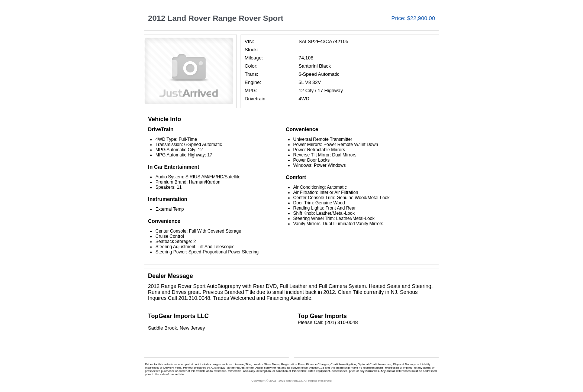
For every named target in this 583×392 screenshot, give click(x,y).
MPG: (251, 90)
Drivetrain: (256, 99)
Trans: (251, 74)
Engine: (253, 82)
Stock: (251, 50)
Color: (251, 66)
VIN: (249, 41)
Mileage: (254, 58)
